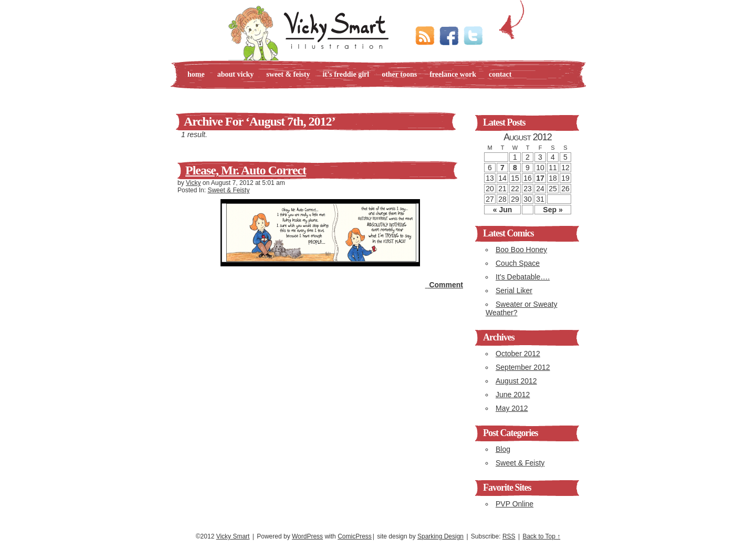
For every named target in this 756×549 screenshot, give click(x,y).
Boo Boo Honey (521, 250)
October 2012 (518, 354)
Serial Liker (514, 291)
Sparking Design (440, 536)
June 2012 (513, 395)
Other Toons (399, 74)
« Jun (503, 210)
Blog (503, 449)
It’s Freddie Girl (346, 74)
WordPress (307, 536)
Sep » (553, 210)
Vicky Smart (233, 536)
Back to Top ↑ (541, 536)
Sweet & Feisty (288, 74)
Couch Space (518, 263)
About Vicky (236, 74)
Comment (444, 285)
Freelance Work (453, 74)
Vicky (193, 183)
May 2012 (512, 408)
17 (540, 178)
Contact (500, 74)
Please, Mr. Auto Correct (246, 170)
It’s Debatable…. (523, 277)
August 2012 (516, 381)
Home (196, 74)
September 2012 (523, 367)
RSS (509, 536)
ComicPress (355, 536)
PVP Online (514, 504)
